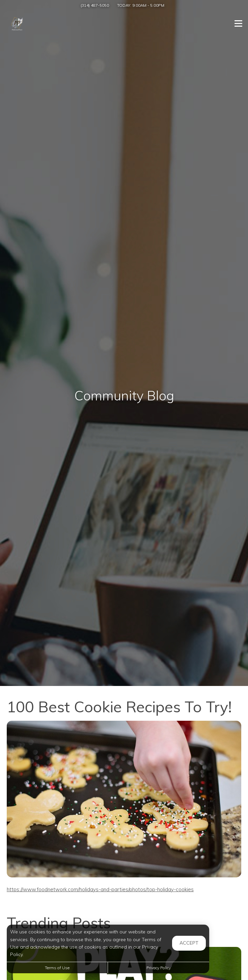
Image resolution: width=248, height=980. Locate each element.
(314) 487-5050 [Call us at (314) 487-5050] (95, 5)
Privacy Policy (159, 968)
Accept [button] (189, 943)
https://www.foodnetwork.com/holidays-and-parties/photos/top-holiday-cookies (100, 889)
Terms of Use (57, 968)
